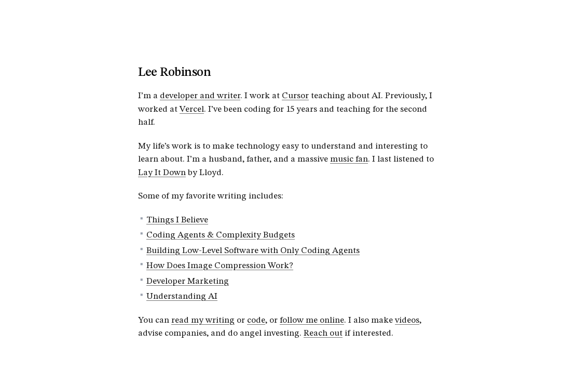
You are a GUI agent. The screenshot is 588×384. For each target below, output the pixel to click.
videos (407, 320)
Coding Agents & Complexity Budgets (221, 235)
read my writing (203, 320)
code (256, 320)
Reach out (323, 333)
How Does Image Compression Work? (220, 266)
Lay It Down (162, 173)
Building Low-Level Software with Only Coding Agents (253, 251)
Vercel (192, 109)
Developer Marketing (188, 281)
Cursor (295, 96)
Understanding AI (182, 296)
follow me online (312, 320)
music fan (349, 159)
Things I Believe (177, 220)
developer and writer (200, 96)
